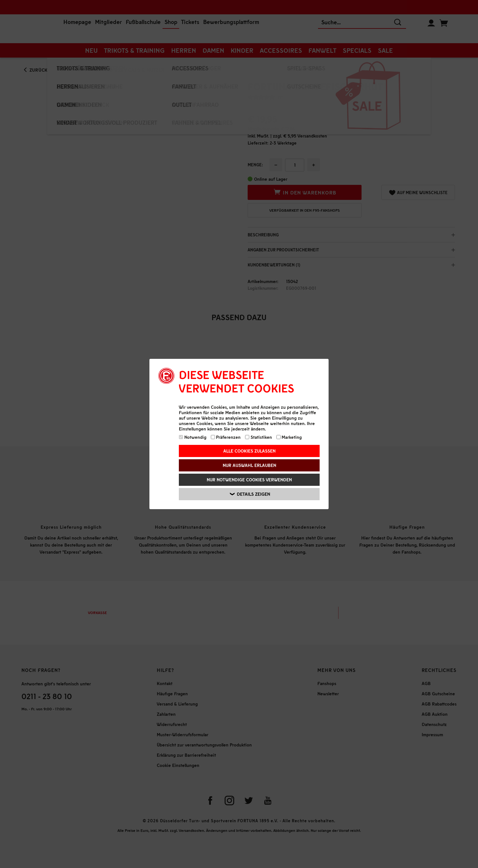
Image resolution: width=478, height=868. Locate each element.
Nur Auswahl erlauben (249, 465)
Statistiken (259, 437)
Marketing (289, 437)
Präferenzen (226, 437)
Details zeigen (250, 494)
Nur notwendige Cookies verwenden (249, 480)
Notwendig (193, 437)
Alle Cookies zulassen (249, 451)
